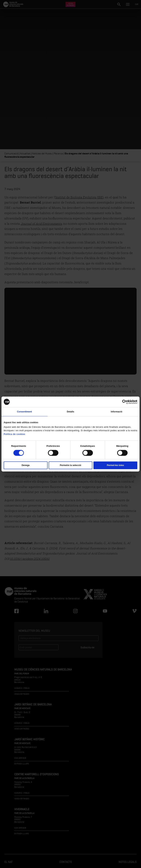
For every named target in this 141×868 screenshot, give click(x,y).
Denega (26, 465)
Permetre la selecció (70, 465)
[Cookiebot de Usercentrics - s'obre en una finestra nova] (121, 402)
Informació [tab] (117, 412)
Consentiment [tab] (25, 412)
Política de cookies (15, 434)
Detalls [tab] (70, 412)
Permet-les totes (115, 465)
